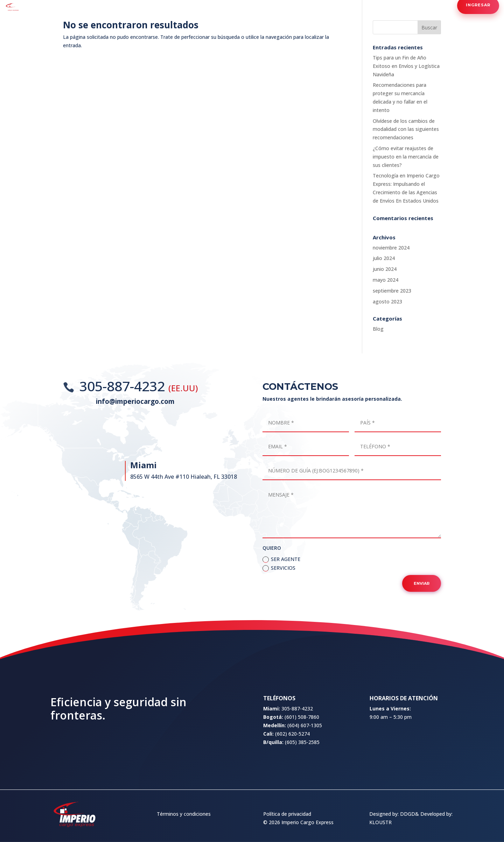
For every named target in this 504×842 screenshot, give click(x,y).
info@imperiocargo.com (135, 403)
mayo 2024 (386, 280)
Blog (378, 329)
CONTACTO (314, 5)
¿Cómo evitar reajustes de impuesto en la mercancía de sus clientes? (406, 157)
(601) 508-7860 (302, 760)
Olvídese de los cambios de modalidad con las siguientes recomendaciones (406, 129)
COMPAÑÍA (181, 5)
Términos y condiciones (184, 814)
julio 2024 (384, 258)
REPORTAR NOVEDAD (358, 5)
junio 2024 (385, 269)
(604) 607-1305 (305, 768)
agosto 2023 (387, 301)
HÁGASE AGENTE (256, 5)
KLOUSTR (380, 822)
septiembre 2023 (392, 291)
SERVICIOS (212, 5)
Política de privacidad (287, 814)
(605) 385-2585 (302, 785)
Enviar (422, 613)
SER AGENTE (281, 589)
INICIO (155, 5)
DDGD (408, 814)
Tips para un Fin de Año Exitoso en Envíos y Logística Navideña (406, 66)
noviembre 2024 (391, 248)
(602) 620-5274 (292, 777)
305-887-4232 (124, 388)
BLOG (288, 5)
